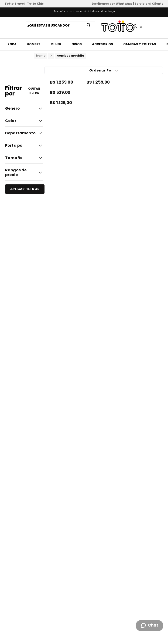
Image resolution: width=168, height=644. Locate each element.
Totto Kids (35, 4)
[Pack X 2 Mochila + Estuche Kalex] (104, 93)
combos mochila (71, 56)
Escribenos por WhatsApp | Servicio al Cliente (127, 4)
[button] (24, 108)
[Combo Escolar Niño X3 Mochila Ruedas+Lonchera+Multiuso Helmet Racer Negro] (67, 82)
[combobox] (60, 26)
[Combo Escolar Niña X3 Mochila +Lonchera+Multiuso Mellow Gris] (104, 82)
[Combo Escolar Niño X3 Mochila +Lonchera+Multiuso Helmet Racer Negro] (67, 103)
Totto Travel (15, 4)
